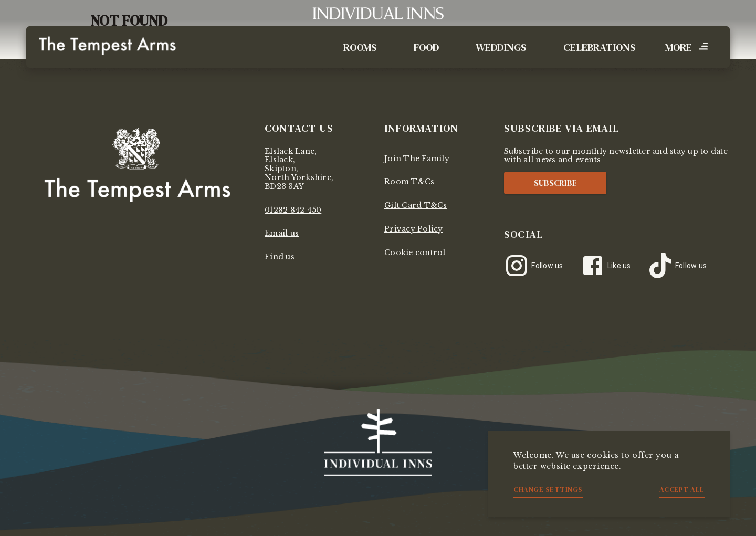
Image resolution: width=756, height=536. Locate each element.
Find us (280, 257)
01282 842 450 (293, 210)
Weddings (501, 47)
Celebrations (600, 47)
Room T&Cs (409, 182)
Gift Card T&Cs (416, 205)
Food (426, 47)
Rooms (360, 47)
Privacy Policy (414, 229)
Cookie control (415, 253)
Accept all (682, 489)
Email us (282, 233)
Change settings (548, 489)
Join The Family (417, 159)
